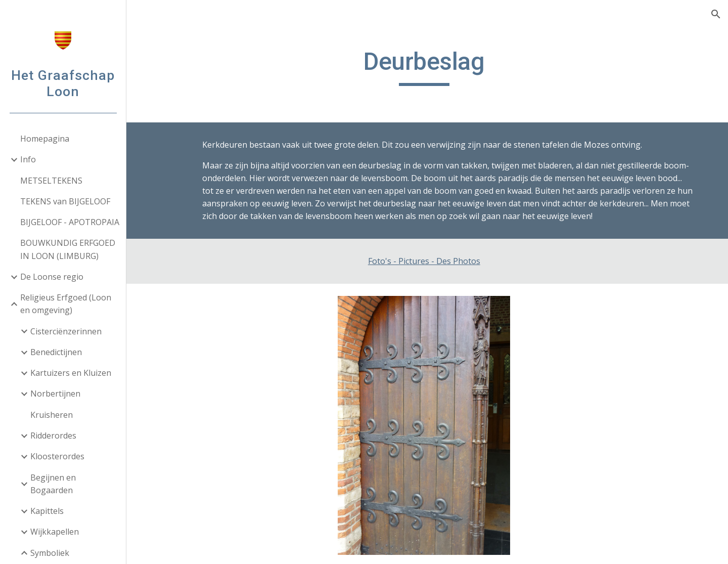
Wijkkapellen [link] (55, 532)
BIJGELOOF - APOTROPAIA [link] (70, 222)
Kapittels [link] (47, 511)
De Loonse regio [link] (52, 277)
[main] (427, 66)
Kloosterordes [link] (57, 456)
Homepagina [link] (45, 139)
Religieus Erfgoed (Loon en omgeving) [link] (66, 304)
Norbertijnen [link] (55, 394)
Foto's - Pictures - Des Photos (427, 261)
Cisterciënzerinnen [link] (66, 331)
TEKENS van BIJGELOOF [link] (65, 201)
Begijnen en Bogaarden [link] (53, 484)
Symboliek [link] (50, 553)
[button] (716, 14)
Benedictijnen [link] (56, 352)
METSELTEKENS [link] (51, 181)
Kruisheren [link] (52, 415)
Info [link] (28, 159)
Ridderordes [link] (53, 436)
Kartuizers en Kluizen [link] (71, 373)
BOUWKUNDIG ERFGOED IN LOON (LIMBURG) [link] (68, 249)
